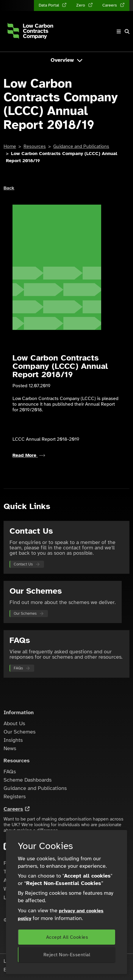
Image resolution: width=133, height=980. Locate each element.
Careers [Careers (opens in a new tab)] (110, 5)
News (10, 748)
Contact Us (23, 564)
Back (9, 188)
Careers (13, 809)
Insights (13, 740)
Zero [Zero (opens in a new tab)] (81, 5)
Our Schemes (25, 614)
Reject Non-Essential (67, 955)
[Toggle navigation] (119, 31)
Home (10, 146)
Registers (15, 796)
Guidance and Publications (81, 146)
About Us (14, 723)
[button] (127, 31)
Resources (35, 146)
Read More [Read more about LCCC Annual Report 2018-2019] (29, 455)
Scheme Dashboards (28, 780)
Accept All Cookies (67, 937)
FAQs (18, 668)
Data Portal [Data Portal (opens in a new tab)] (49, 5)
